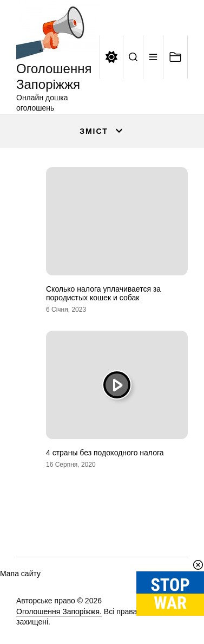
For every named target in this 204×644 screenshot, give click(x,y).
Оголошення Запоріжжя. (59, 611)
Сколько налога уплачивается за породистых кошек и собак (103, 294)
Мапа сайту (20, 574)
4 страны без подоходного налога (105, 453)
